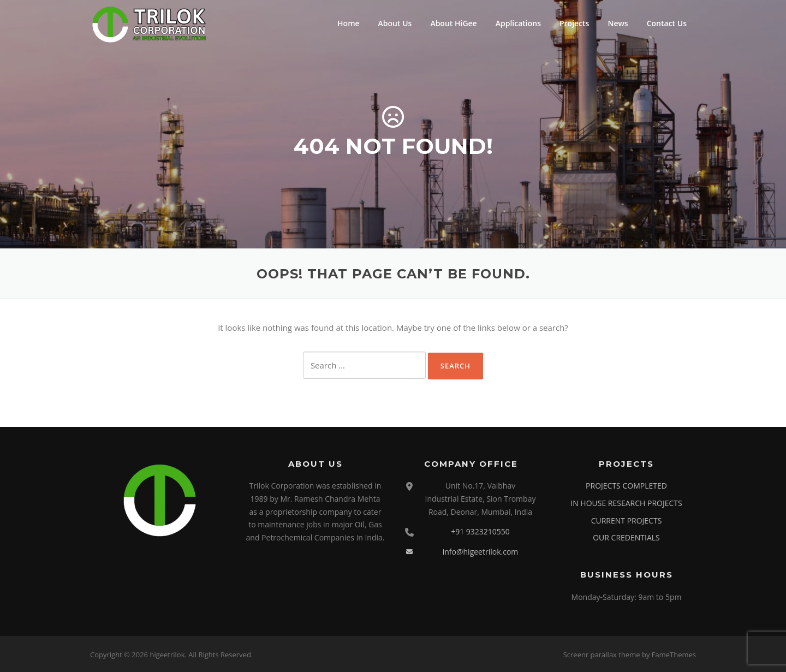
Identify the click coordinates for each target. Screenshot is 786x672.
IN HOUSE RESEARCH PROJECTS (626, 503)
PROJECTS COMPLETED (626, 486)
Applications (518, 23)
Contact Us (667, 23)
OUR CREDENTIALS (626, 537)
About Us (395, 23)
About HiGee (453, 23)
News (618, 23)
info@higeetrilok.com (481, 552)
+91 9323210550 (480, 531)
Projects (574, 23)
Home (349, 23)
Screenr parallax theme (602, 655)
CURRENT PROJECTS (627, 521)
